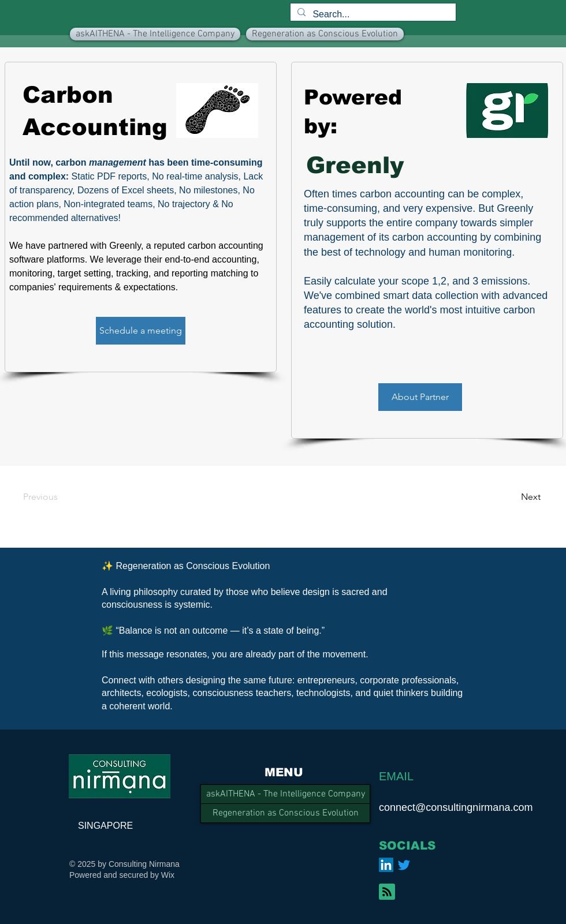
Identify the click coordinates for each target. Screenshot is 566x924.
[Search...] (372, 14)
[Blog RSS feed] (387, 892)
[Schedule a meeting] (141, 331)
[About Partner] (420, 397)
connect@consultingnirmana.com (456, 807)
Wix (168, 875)
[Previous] (56, 497)
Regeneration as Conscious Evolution (286, 813)
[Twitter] (404, 865)
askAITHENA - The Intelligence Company (286, 794)
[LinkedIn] (386, 865)
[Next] (509, 497)
